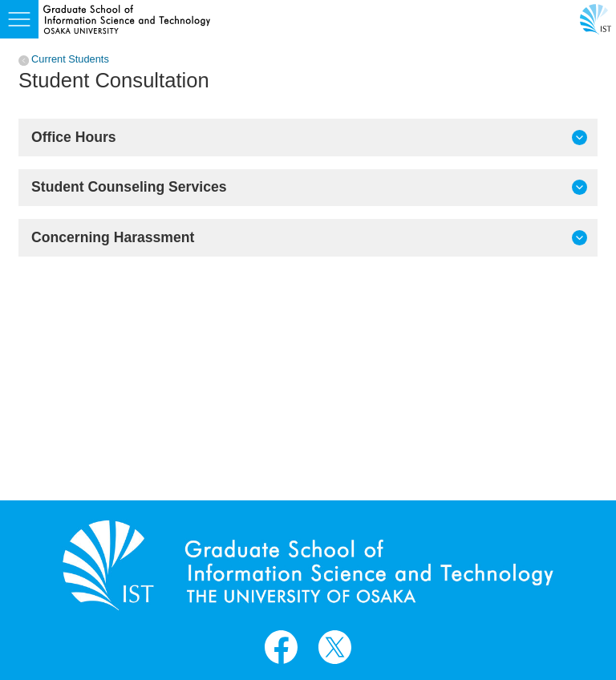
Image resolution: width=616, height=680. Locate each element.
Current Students (70, 60)
